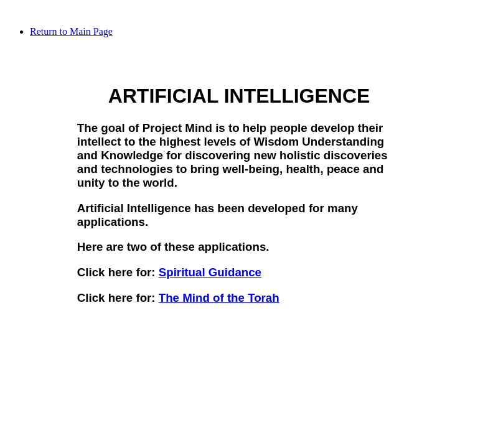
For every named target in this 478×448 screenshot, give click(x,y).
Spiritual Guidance (210, 272)
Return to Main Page (71, 31)
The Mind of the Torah (219, 298)
